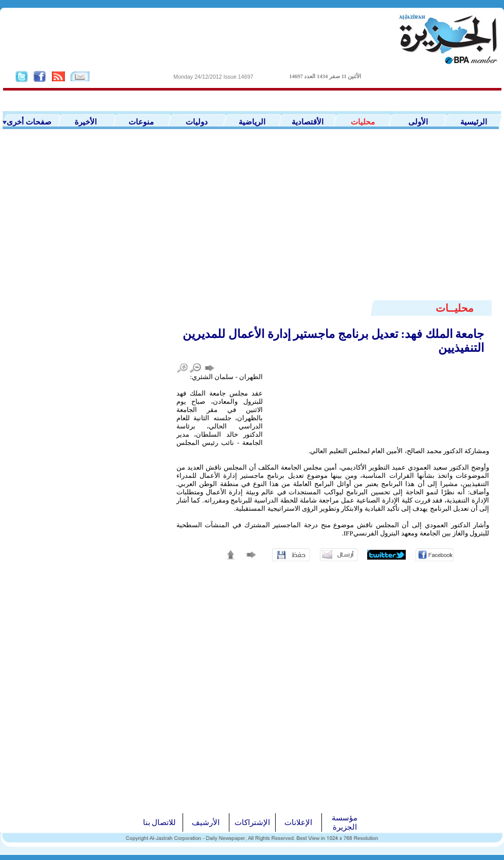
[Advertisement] (252, 222)
